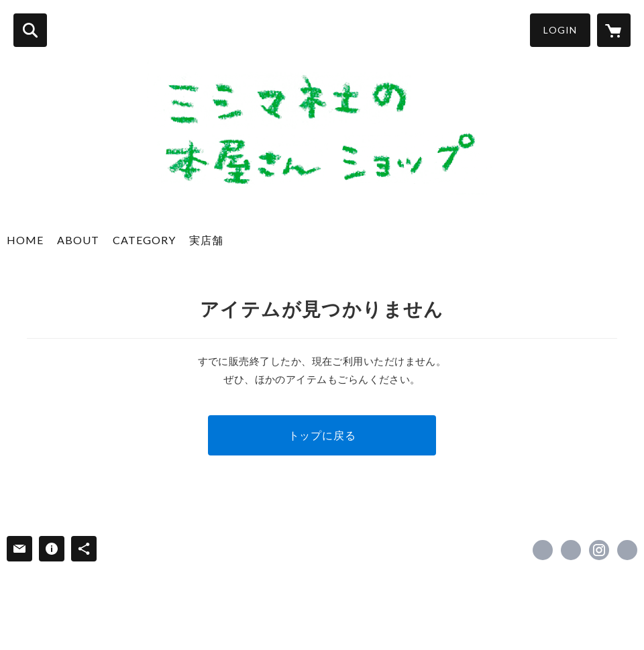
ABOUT (78, 240)
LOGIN (560, 30)
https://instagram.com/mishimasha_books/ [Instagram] (599, 550)
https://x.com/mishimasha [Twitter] (571, 550)
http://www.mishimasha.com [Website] (627, 550)
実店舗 (206, 240)
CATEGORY (144, 240)
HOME (25, 240)
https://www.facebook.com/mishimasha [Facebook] (543, 550)
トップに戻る (322, 435)
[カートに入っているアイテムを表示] (614, 30)
